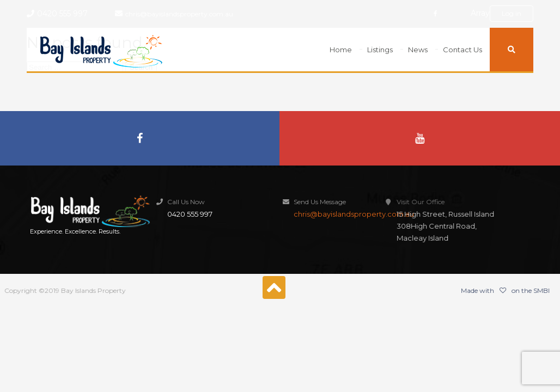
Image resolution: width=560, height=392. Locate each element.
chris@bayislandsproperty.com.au (179, 14)
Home (341, 50)
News (418, 50)
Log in (512, 13)
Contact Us (462, 50)
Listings (380, 50)
